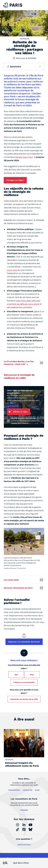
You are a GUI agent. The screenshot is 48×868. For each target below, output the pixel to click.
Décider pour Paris (24, 157)
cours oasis (12, 270)
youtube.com (13, 393)
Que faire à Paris (21, 863)
